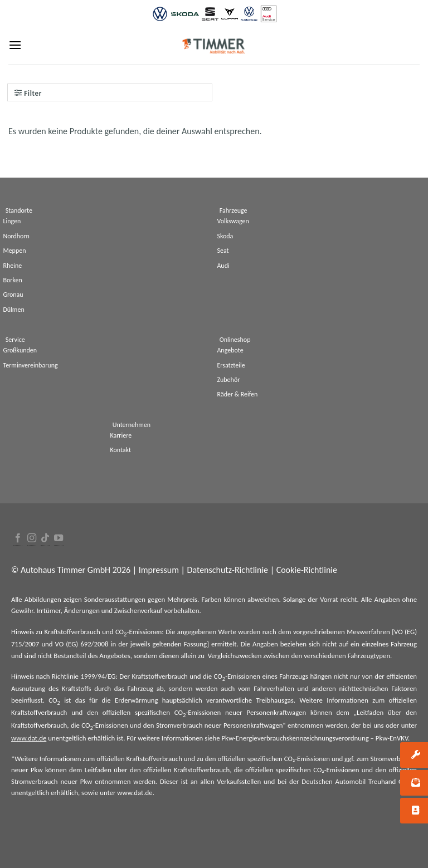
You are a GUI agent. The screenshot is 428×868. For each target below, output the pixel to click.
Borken (12, 280)
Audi (223, 266)
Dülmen (13, 310)
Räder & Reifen (237, 394)
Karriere (121, 435)
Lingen (12, 221)
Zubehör (228, 380)
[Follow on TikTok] (45, 539)
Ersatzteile (231, 365)
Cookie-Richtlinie (307, 570)
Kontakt (120, 450)
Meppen (14, 251)
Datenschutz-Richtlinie (228, 570)
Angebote (230, 350)
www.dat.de (29, 738)
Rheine (12, 266)
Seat (223, 251)
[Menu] (15, 45)
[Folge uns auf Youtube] (59, 539)
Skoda (225, 236)
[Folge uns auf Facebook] (18, 539)
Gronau (13, 295)
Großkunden (20, 350)
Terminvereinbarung (30, 365)
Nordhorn (16, 236)
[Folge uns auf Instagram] (32, 539)
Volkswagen (233, 221)
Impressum (159, 570)
